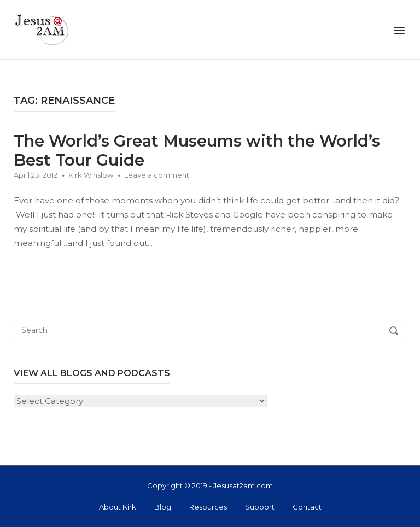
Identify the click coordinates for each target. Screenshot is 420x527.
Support (260, 507)
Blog (163, 507)
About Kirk (118, 507)
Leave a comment (157, 175)
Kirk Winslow (91, 175)
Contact (307, 507)
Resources (208, 507)
